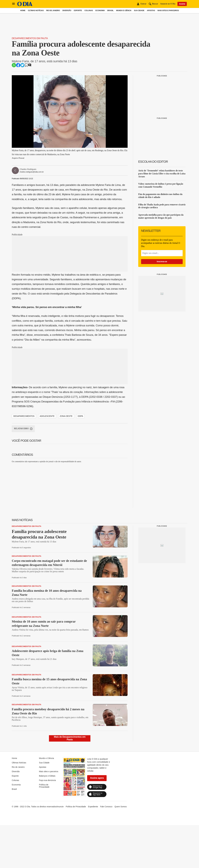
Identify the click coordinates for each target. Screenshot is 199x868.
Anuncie (60, 807)
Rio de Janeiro (53, 10)
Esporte (78, 10)
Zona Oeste (66, 416)
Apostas (151, 10)
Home (23, 10)
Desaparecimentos (24, 416)
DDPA (80, 416)
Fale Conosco (106, 807)
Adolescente (47, 416)
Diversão (67, 10)
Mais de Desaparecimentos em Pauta (70, 738)
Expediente (93, 807)
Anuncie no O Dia (168, 4)
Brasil (110, 10)
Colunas (89, 10)
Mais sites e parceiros (168, 10)
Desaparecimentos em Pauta (30, 38)
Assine (182, 4)
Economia (100, 10)
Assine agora (97, 778)
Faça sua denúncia (47, 780)
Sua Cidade (139, 10)
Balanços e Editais (47, 776)
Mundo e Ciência (124, 10)
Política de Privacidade (44, 786)
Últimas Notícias (36, 10)
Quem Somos (121, 807)
